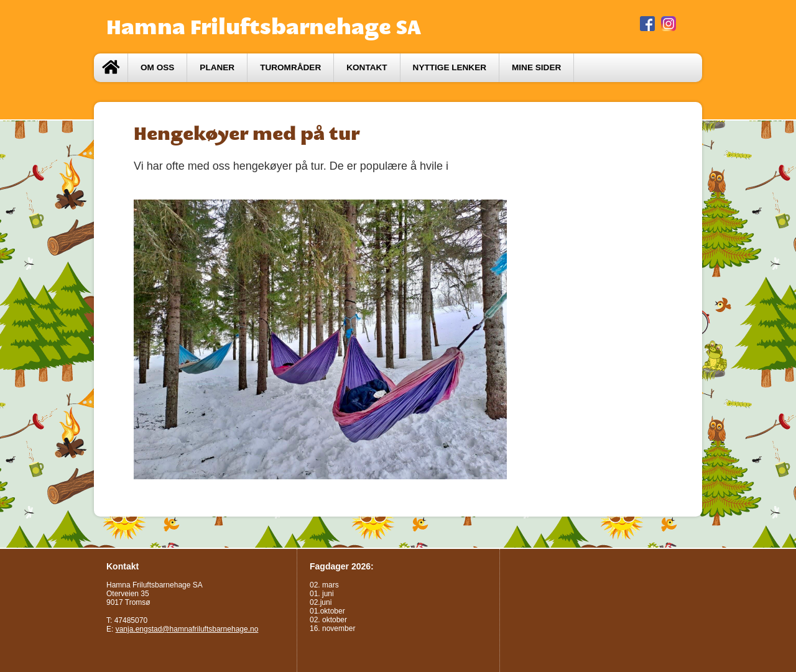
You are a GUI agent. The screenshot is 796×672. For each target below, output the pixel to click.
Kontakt (367, 67)
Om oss (157, 67)
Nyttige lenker (450, 67)
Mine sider (536, 67)
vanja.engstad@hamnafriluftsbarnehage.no (187, 629)
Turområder (290, 67)
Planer (217, 67)
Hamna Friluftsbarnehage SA (264, 27)
